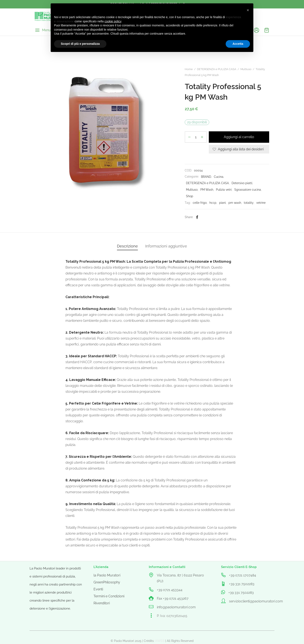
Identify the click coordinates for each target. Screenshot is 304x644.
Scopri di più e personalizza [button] (80, 44)
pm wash (235, 203)
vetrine (261, 203)
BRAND (206, 177)
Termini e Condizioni (109, 596)
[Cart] (267, 30)
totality (249, 203)
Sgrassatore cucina (248, 190)
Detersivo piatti (242, 183)
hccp (213, 203)
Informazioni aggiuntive (166, 246)
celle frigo (200, 203)
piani (222, 203)
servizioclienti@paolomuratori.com (256, 601)
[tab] (127, 246)
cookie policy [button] (113, 21)
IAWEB (160, 641)
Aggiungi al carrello (239, 137)
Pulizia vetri (224, 190)
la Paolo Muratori (107, 575)
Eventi (98, 589)
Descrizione (127, 246)
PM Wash (207, 190)
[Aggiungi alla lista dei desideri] (239, 149)
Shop (190, 196)
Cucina (219, 177)
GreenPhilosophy (107, 582)
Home (189, 69)
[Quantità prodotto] (196, 137)
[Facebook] (197, 217)
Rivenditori (102, 603)
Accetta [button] (238, 44)
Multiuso (246, 69)
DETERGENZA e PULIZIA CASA (217, 69)
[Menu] (43, 30)
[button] (248, 10)
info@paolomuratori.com (176, 607)
